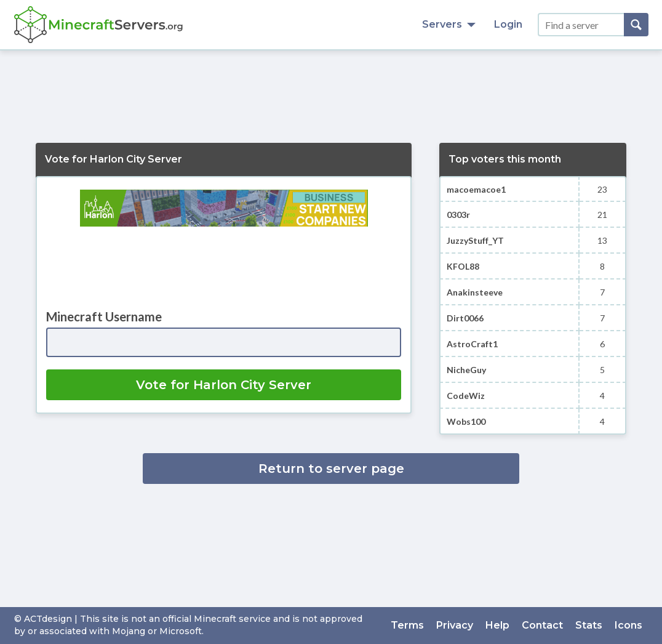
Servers (449, 24)
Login (508, 24)
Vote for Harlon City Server (224, 385)
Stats (589, 625)
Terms (407, 625)
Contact (542, 625)
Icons (628, 625)
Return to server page (331, 469)
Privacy (455, 625)
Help (497, 625)
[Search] (636, 25)
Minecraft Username (104, 316)
